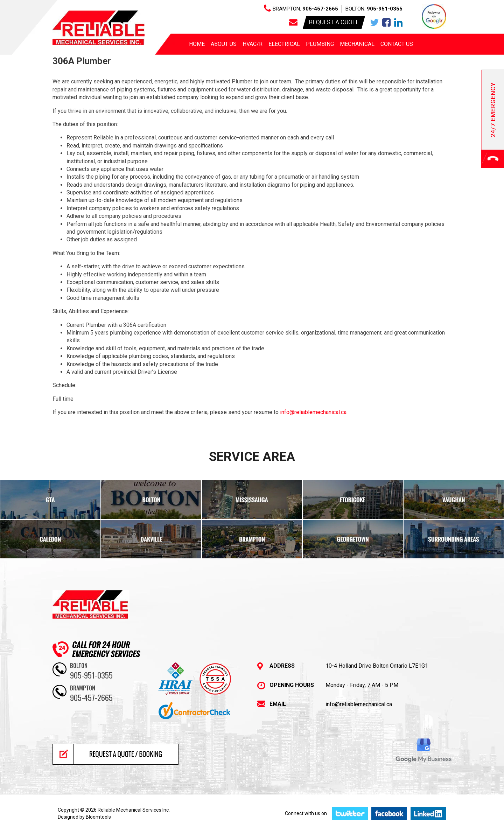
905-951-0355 (385, 9)
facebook (386, 22)
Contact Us (397, 44)
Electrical (284, 44)
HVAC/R (253, 44)
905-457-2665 (320, 9)
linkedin (398, 22)
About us (224, 44)
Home (197, 44)
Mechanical (357, 44)
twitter (374, 22)
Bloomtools (98, 817)
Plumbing (320, 44)
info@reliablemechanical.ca (313, 412)
